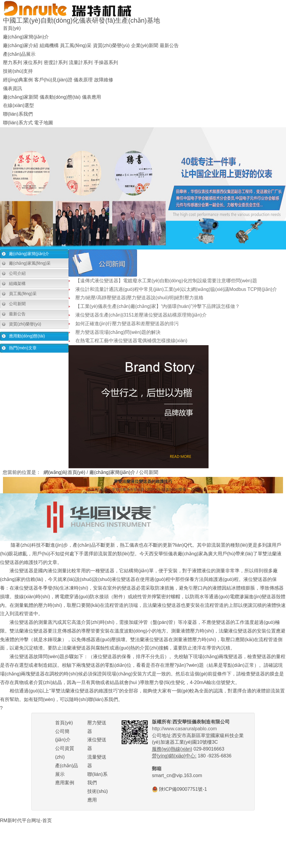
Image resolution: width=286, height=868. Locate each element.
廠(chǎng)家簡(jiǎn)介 (26, 37)
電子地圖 (43, 123)
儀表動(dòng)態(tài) (60, 97)
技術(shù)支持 (18, 71)
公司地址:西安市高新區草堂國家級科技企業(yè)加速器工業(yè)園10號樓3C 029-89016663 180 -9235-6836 (198, 742)
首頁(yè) (12, 28)
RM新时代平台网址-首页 (26, 820)
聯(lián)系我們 (18, 114)
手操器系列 (106, 62)
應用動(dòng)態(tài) (27, 336)
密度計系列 (56, 62)
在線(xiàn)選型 (18, 105)
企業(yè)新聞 (145, 45)
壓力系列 (13, 62)
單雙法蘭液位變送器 (128, 489)
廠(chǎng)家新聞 (21, 97)
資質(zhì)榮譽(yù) (111, 45)
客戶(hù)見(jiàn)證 (53, 80)
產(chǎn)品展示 (19, 54)
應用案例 (65, 783)
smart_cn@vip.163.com (177, 775)
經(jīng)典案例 (18, 80)
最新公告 (169, 45)
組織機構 (49, 45)
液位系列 (33, 62)
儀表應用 (91, 97)
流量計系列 (81, 62)
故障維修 (104, 80)
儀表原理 (83, 80)
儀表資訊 (13, 88)
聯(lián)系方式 (18, 123)
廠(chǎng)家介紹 (21, 45)
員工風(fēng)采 (76, 45)
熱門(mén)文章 (23, 348)
